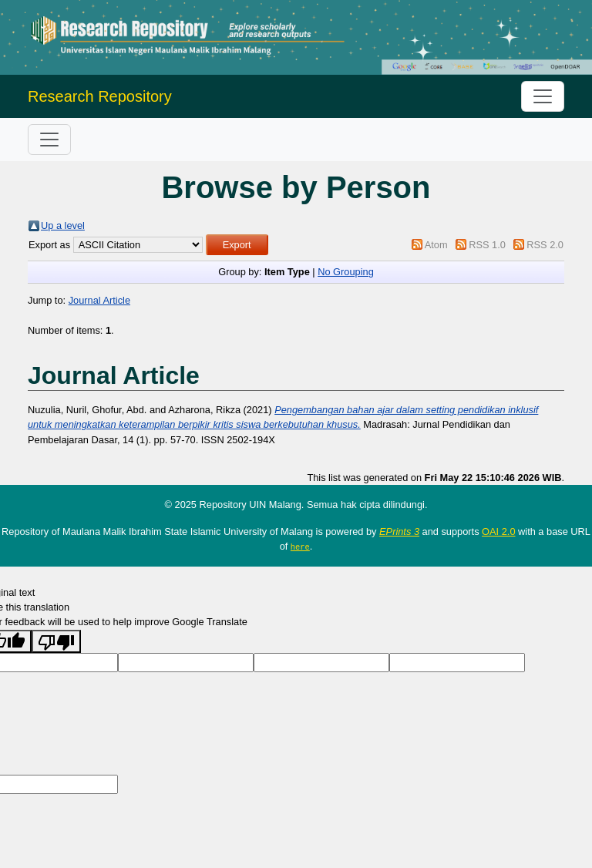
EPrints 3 (399, 532)
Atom (436, 245)
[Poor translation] (56, 641)
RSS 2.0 (545, 245)
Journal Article (99, 300)
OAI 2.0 (498, 532)
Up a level (63, 225)
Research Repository (100, 96)
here (300, 547)
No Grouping (346, 272)
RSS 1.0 (487, 245)
